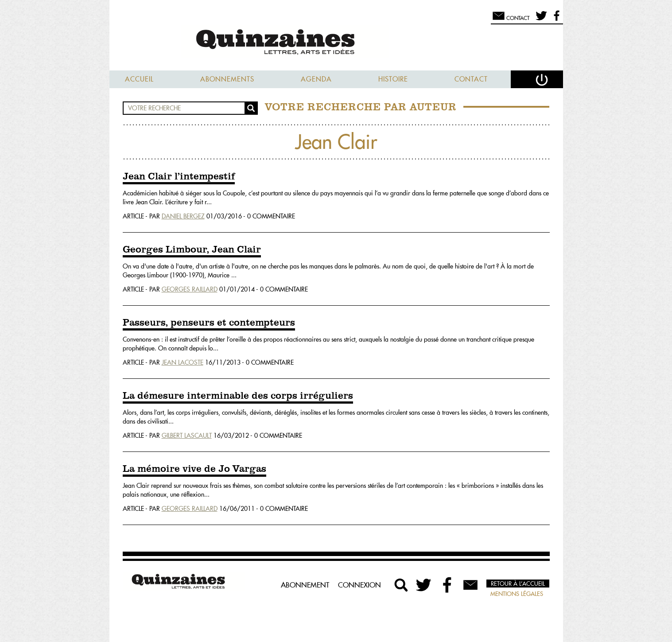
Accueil (139, 79)
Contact (471, 79)
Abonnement (305, 585)
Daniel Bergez (183, 216)
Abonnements (227, 79)
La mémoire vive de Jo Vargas (194, 469)
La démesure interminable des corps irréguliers (238, 396)
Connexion (359, 585)
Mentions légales (517, 594)
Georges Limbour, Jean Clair (192, 250)
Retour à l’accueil (518, 584)
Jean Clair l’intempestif (179, 177)
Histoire (393, 79)
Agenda (316, 79)
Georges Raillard (190, 289)
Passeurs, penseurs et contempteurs (209, 323)
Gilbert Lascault (187, 436)
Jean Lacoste (183, 362)
